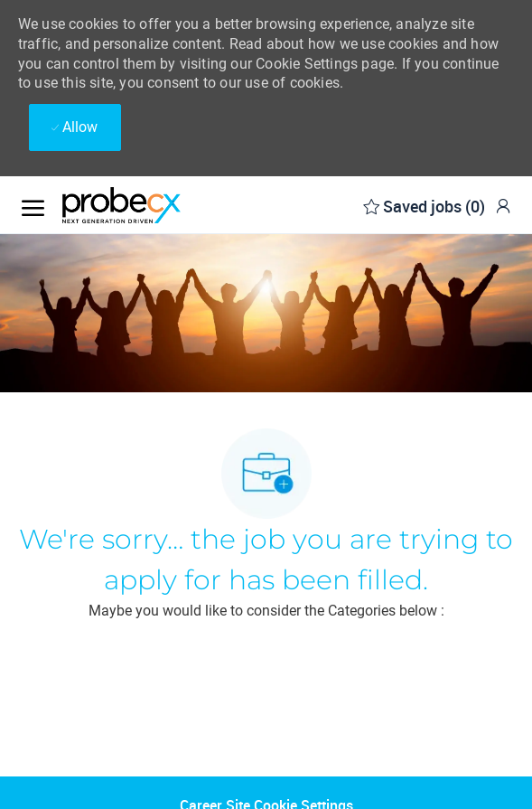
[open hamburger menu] (33, 205)
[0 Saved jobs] (424, 205)
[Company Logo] (153, 205)
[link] (503, 206)
